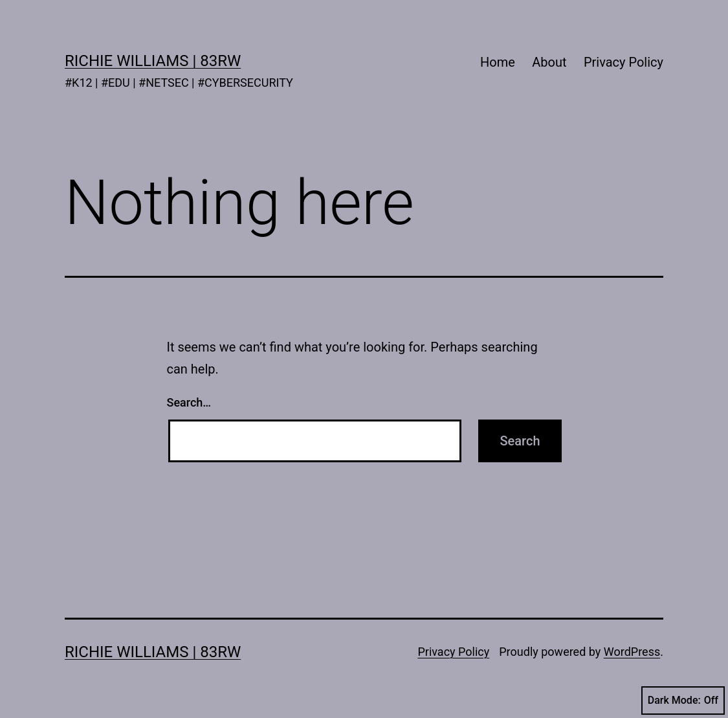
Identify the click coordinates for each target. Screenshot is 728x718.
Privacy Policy (623, 62)
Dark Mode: (683, 701)
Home (498, 62)
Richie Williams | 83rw (153, 61)
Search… (189, 402)
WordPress (632, 652)
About (549, 62)
